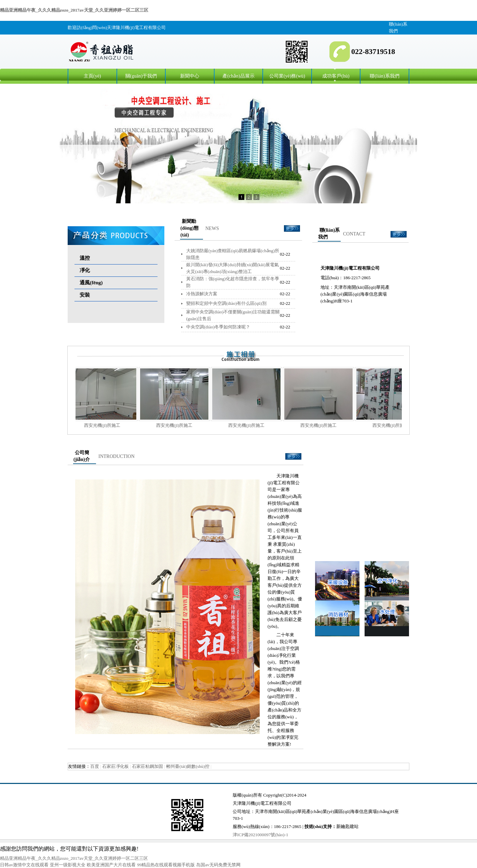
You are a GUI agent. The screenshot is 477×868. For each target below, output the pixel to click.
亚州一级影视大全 (68, 865)
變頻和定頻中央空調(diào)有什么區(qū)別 (226, 303)
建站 (354, 826)
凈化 (85, 270)
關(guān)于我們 (141, 76)
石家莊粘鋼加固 (147, 766)
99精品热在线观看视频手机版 (166, 865)
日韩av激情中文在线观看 (24, 865)
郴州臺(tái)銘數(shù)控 (188, 766)
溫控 (85, 258)
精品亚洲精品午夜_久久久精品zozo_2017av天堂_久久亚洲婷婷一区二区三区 (74, 10)
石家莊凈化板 (115, 766)
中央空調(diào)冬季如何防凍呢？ (218, 327)
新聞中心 (190, 76)
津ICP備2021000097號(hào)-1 (261, 835)
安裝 (85, 295)
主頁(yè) (92, 76)
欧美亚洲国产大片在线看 (111, 865)
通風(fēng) (91, 283)
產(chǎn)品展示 (238, 76)
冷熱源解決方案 (202, 294)
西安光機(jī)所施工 (105, 425)
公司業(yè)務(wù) (287, 76)
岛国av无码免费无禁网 (218, 865)
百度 (95, 766)
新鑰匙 (343, 826)
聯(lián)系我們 (384, 76)
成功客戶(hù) (336, 76)
